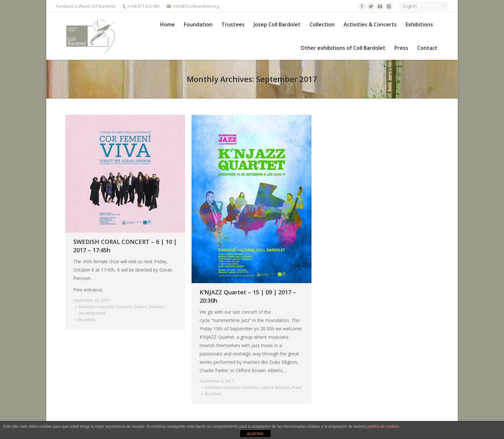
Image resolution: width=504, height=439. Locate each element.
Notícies (156, 307)
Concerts (124, 307)
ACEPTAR (255, 434)
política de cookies (383, 426)
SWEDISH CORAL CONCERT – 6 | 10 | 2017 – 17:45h (125, 246)
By (87, 320)
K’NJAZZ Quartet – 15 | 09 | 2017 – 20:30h (248, 296)
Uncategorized (92, 313)
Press (297, 387)
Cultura (140, 307)
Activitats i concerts (96, 307)
